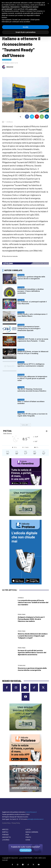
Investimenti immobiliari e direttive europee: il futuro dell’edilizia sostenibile (31, 291)
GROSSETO (6, 837)
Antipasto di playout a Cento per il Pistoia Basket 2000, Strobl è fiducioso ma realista (31, 619)
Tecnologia (7, 60)
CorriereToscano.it (31, 812)
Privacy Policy (16, 823)
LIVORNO (6, 840)
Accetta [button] (26, 27)
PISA (27, 835)
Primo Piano (22, 615)
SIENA (28, 840)
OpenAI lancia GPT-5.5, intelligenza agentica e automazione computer (31, 365)
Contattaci (26, 850)
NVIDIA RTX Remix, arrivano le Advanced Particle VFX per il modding (33, 352)
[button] (48, 3)
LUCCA (28, 829)
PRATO (28, 837)
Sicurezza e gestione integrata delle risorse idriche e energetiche (31, 278)
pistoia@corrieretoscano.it (35, 819)
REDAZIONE (10, 67)
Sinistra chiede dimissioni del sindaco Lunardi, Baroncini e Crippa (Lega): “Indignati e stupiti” (33, 636)
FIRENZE (5, 835)
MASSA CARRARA (32, 832)
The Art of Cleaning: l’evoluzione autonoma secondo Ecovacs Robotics (32, 390)
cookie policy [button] (33, 9)
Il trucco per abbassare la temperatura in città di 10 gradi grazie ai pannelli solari (32, 378)
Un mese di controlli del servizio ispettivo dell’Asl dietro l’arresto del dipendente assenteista (32, 652)
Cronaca (21, 598)
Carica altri (26, 425)
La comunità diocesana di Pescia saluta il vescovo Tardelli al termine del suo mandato (33, 602)
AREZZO (5, 829)
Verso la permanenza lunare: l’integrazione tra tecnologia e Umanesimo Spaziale (29, 328)
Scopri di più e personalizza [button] (25, 32)
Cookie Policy (6, 823)
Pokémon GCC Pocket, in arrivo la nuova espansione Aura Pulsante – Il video (33, 340)
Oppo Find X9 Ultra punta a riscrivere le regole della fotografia (32, 415)
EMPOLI (5, 832)
